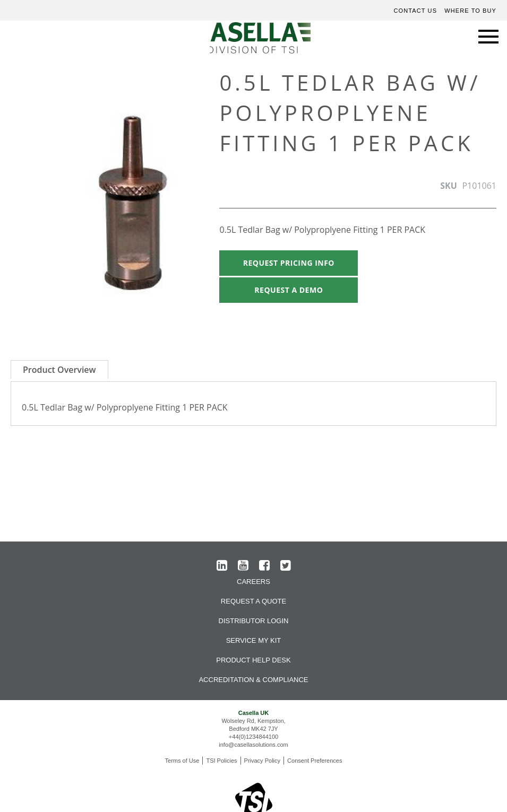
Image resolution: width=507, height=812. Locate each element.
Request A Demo (289, 290)
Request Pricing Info (289, 263)
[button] (184, 206)
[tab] (59, 369)
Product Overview (59, 370)
